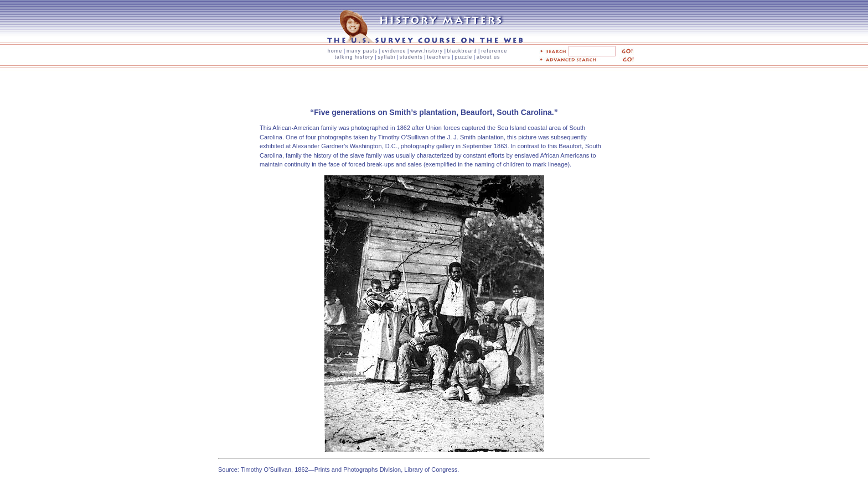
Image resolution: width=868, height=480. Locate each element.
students (411, 57)
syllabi (386, 57)
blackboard (462, 51)
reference (494, 51)
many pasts (362, 51)
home (335, 51)
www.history (427, 51)
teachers (439, 57)
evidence (394, 51)
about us (489, 57)
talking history (354, 57)
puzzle (463, 57)
